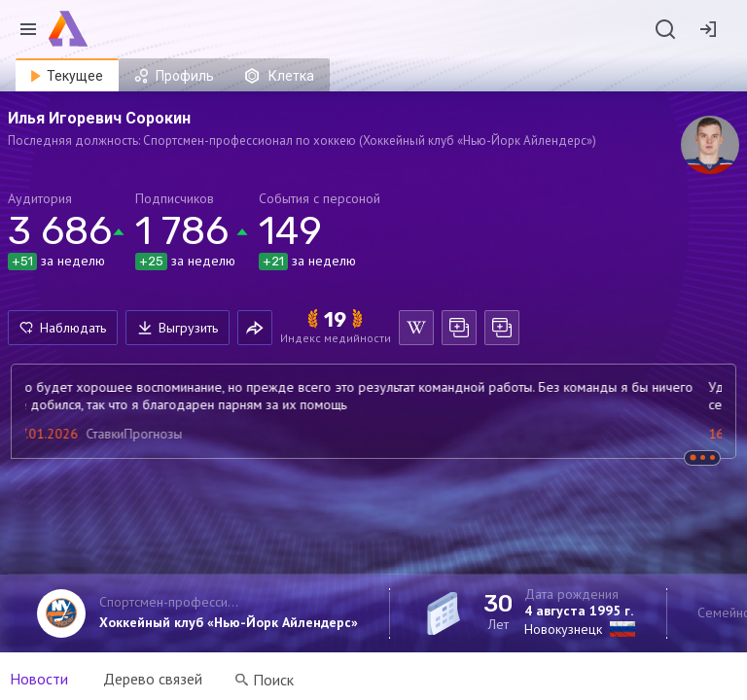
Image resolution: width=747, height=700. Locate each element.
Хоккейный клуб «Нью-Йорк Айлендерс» (229, 622)
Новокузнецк (563, 629)
